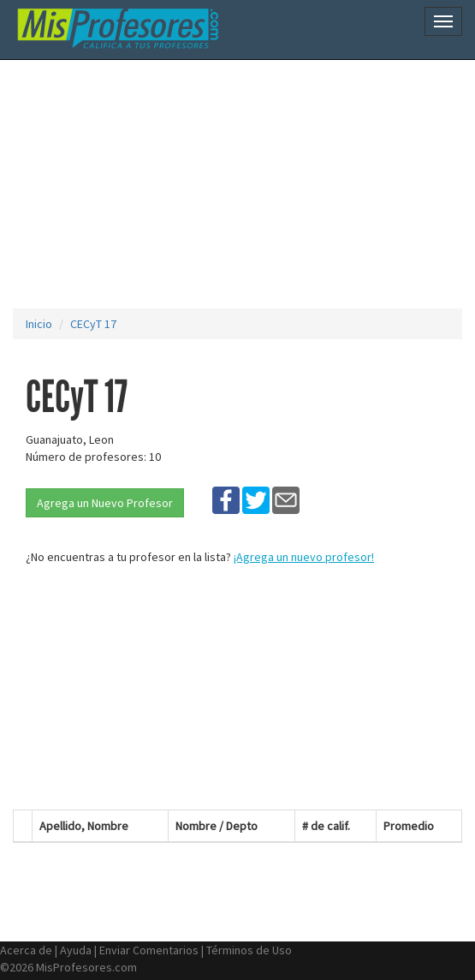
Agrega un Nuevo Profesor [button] (105, 503)
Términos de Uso (249, 950)
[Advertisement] (244, 184)
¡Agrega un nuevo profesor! (304, 557)
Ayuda (76, 950)
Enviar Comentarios (149, 950)
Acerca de (26, 950)
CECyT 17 (93, 324)
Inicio (39, 324)
